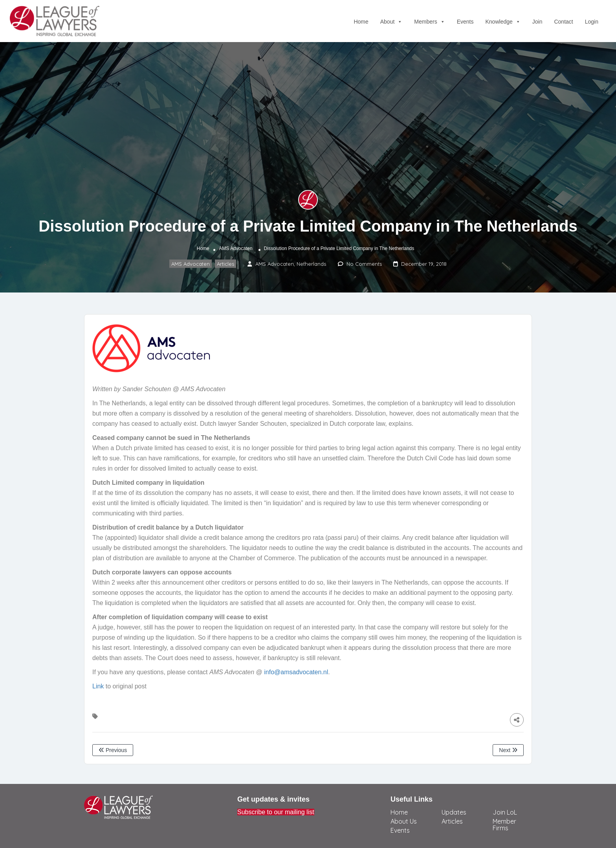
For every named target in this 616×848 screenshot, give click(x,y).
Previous (113, 750)
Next (508, 750)
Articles (225, 264)
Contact (563, 22)
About (391, 22)
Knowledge (503, 22)
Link (98, 686)
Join (537, 22)
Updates (454, 812)
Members (429, 22)
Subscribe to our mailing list (276, 812)
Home (361, 22)
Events (465, 22)
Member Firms (504, 825)
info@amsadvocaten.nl (296, 672)
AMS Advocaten (236, 248)
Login (592, 22)
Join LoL (505, 812)
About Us (404, 821)
